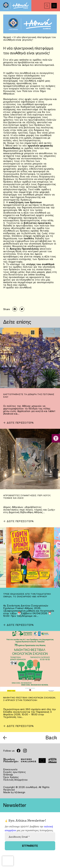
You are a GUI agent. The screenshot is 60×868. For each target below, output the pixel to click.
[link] (56, 438)
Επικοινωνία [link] (10, 769)
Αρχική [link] (7, 37)
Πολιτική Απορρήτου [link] (15, 780)
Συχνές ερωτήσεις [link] (14, 772)
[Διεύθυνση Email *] (30, 837)
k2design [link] (20, 792)
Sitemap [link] (8, 774)
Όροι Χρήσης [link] (11, 777)
